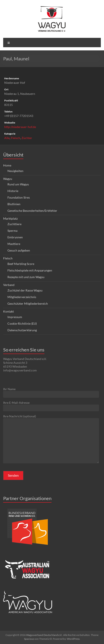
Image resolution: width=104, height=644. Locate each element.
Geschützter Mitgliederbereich (28, 304)
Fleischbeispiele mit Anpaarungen (30, 270)
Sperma (12, 231)
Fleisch (16, 138)
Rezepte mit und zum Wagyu (26, 277)
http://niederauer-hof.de (20, 127)
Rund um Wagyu (18, 184)
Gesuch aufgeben (19, 250)
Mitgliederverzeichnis (22, 297)
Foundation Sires (19, 197)
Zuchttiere (14, 224)
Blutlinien (14, 204)
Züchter (27, 138)
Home (7, 165)
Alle (7, 138)
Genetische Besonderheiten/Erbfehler (32, 211)
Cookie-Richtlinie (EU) (22, 323)
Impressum (15, 317)
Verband (9, 285)
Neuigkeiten (15, 171)
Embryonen (15, 237)
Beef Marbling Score (21, 264)
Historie (13, 191)
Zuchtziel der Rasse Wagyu (25, 290)
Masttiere (14, 244)
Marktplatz (10, 218)
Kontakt (9, 311)
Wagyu (8, 179)
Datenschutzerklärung (22, 330)
